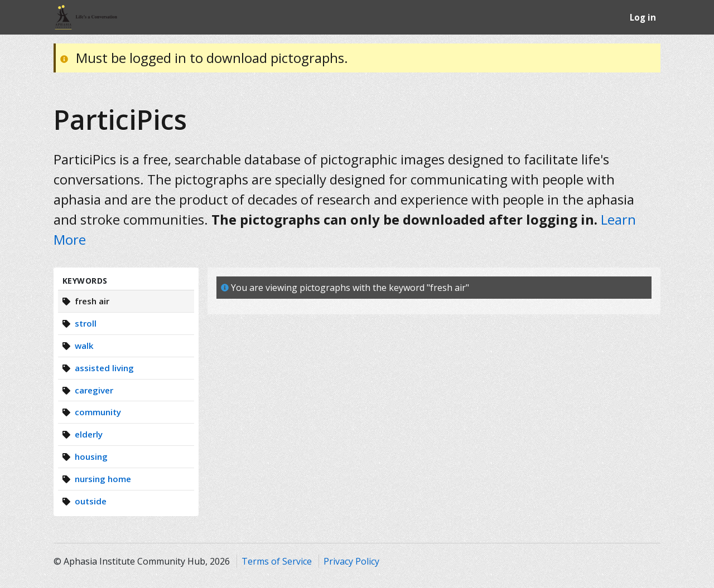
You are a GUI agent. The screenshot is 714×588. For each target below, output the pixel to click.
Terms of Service (277, 561)
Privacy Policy (351, 561)
